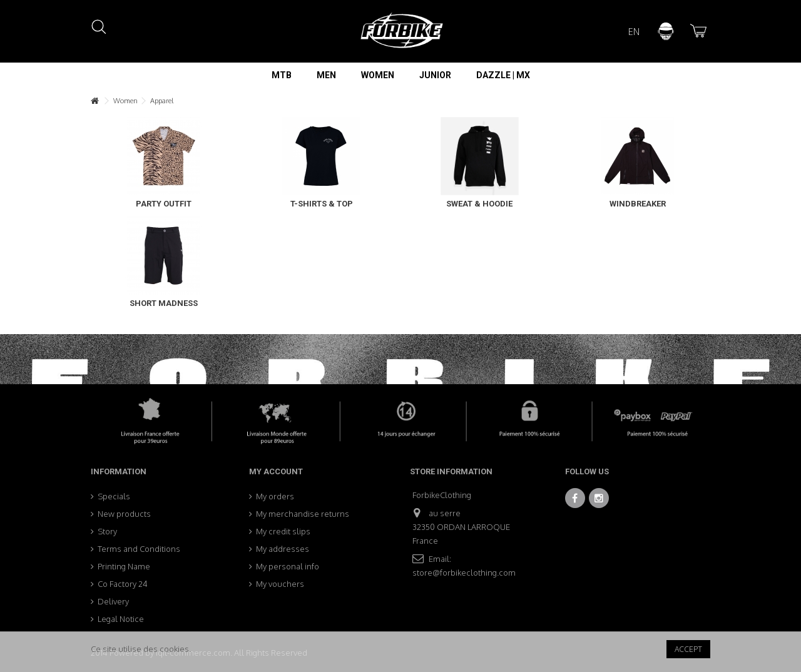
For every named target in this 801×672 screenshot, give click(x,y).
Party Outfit (164, 204)
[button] (282, 75)
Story (107, 531)
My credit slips (283, 531)
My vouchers (280, 584)
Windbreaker (638, 204)
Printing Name (124, 566)
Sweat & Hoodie (479, 204)
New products (124, 514)
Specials (114, 496)
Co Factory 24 (123, 584)
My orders (275, 496)
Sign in (666, 31)
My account (276, 471)
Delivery (113, 601)
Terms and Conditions (139, 549)
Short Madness (164, 303)
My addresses (283, 549)
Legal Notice (121, 619)
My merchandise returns (303, 514)
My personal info (288, 566)
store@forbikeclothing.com (464, 573)
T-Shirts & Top (322, 204)
